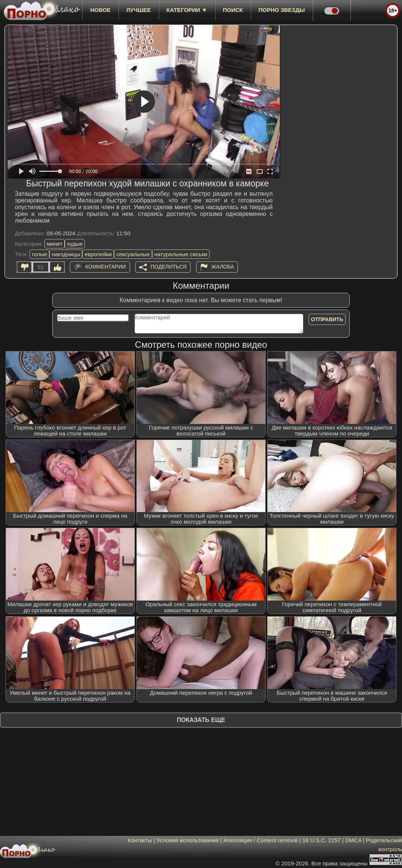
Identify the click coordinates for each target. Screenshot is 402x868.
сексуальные (133, 254)
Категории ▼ (187, 10)
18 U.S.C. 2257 (321, 840)
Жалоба (223, 267)
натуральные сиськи (181, 254)
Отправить (327, 319)
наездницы (66, 254)
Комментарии (106, 267)
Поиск (233, 10)
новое (100, 10)
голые (39, 254)
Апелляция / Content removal (261, 840)
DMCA (353, 840)
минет (55, 244)
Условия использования (188, 840)
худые (75, 244)
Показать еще (201, 720)
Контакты (140, 840)
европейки (98, 254)
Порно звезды (282, 10)
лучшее (138, 10)
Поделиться (168, 267)
